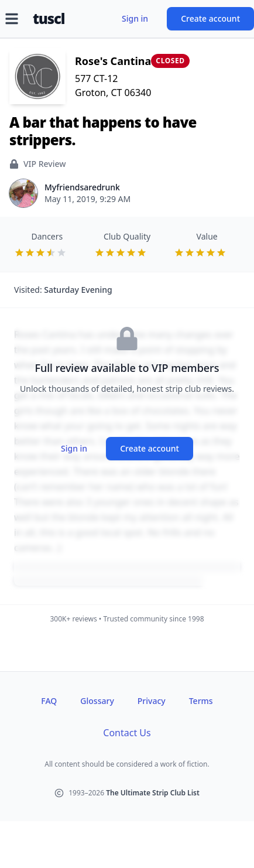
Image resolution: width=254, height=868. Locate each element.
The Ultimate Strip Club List (153, 793)
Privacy (152, 701)
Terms (201, 701)
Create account (210, 18)
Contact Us (127, 733)
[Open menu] (12, 19)
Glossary (97, 701)
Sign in (135, 18)
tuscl (49, 19)
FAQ (49, 701)
